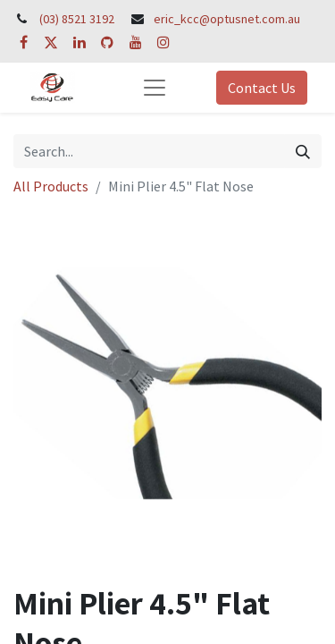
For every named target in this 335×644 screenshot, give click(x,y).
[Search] (303, 151)
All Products (51, 186)
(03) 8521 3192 (77, 19)
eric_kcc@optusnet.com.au (227, 19)
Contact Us (262, 88)
